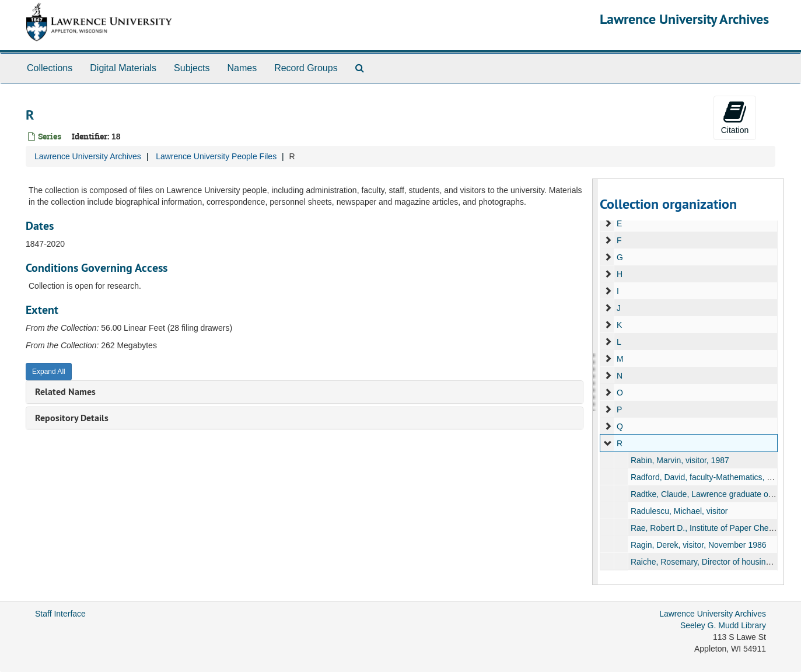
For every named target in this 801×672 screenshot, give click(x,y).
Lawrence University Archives (684, 19)
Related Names (65, 392)
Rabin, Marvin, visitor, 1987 (680, 460)
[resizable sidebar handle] (595, 382)
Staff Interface (60, 614)
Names (242, 68)
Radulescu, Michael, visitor (679, 511)
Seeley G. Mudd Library (723, 625)
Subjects (192, 68)
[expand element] (608, 223)
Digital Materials (123, 68)
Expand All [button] (49, 372)
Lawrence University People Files (216, 156)
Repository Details (72, 418)
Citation (735, 117)
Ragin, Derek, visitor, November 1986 (699, 545)
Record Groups (306, 68)
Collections (50, 68)
